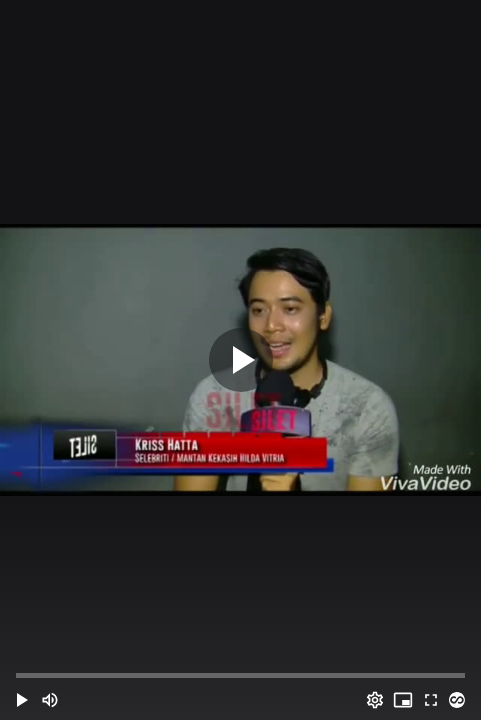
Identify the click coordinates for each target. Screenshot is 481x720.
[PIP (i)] (403, 700)
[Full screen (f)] (431, 700)
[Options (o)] (375, 700)
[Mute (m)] (50, 700)
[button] (22, 700)
